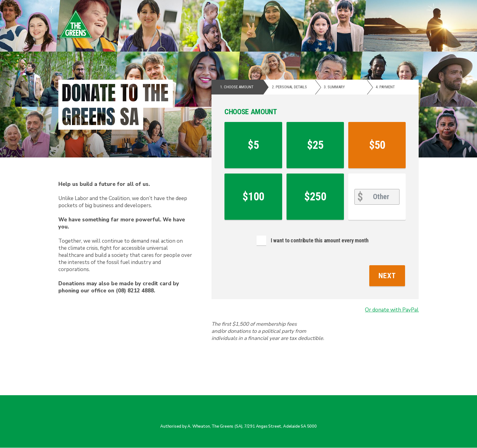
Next (387, 276)
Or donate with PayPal (392, 310)
